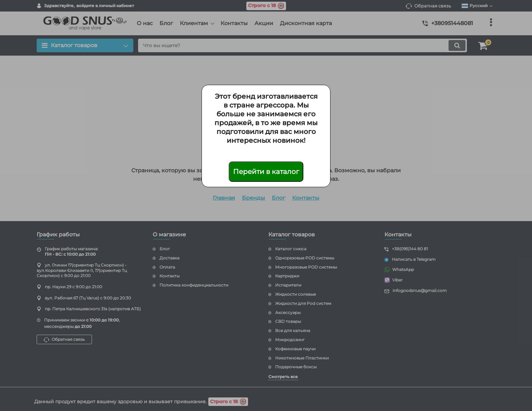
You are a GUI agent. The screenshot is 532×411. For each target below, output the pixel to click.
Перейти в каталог (266, 172)
